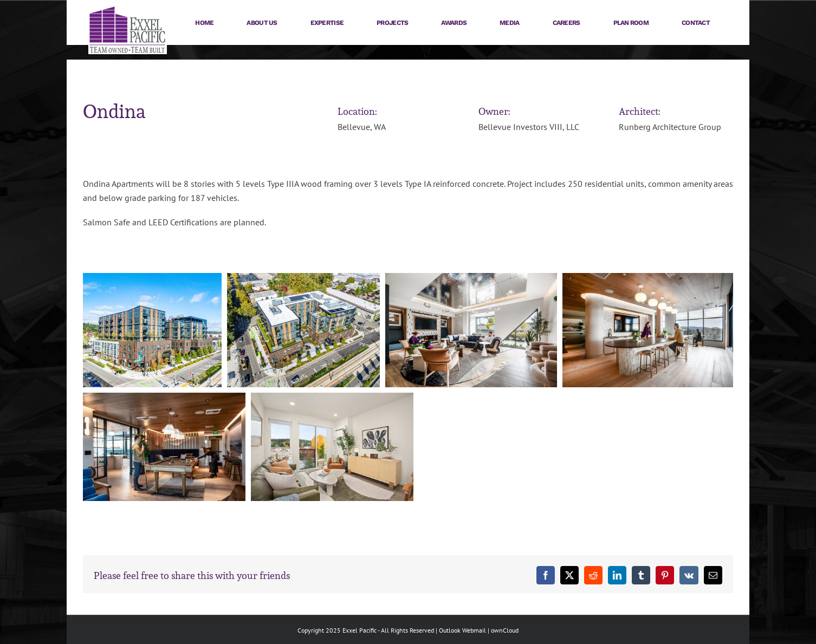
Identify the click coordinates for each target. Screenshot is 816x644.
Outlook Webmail (462, 630)
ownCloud (505, 630)
